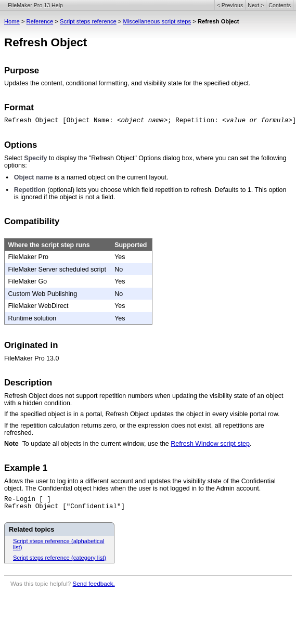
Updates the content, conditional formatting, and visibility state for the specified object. (127, 83)
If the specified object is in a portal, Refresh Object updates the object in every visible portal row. (142, 414)
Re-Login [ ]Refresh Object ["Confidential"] (65, 503)
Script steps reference (88, 21)
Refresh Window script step (210, 444)
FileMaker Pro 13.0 (31, 358)
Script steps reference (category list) (60, 558)
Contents (280, 5)
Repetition (30, 190)
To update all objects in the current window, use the (97, 444)
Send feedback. (94, 583)
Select (14, 158)
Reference (40, 21)
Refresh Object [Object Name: (61, 121)
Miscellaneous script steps (157, 21)
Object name (34, 177)
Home (12, 21)
